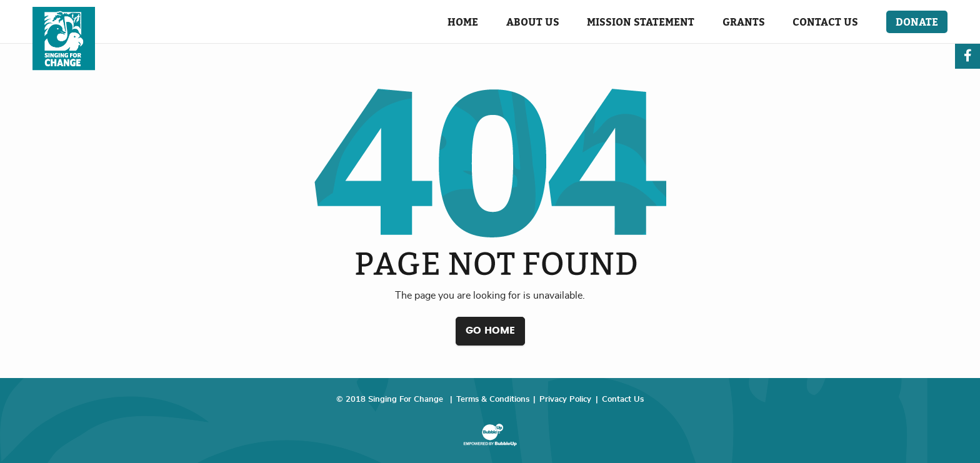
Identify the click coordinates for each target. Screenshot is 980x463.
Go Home (490, 331)
